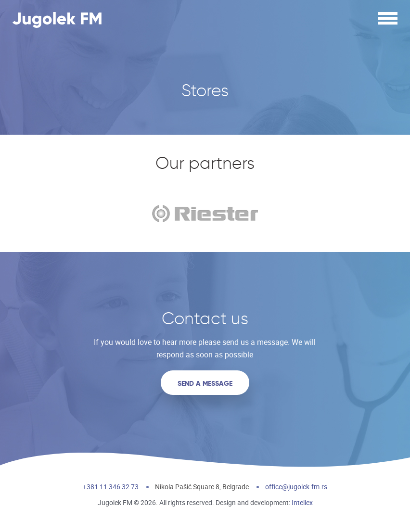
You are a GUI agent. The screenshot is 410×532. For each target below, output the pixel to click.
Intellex (302, 502)
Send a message (205, 383)
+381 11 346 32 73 (111, 487)
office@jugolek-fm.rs (296, 487)
